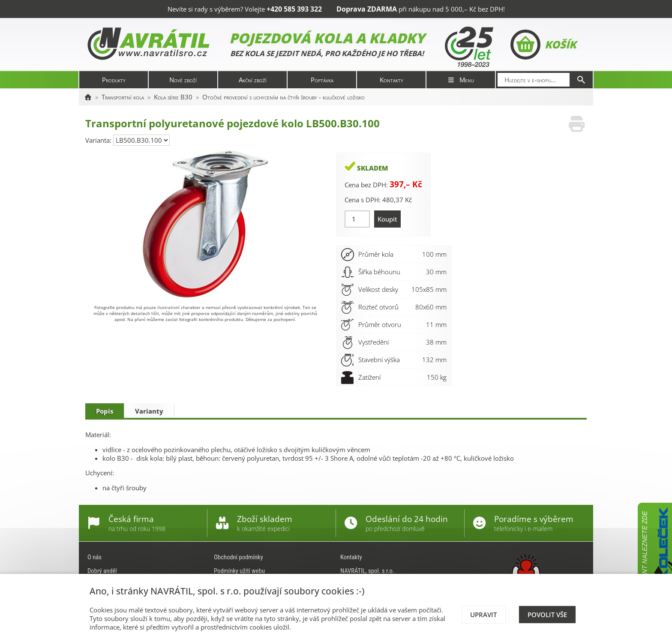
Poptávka (322, 80)
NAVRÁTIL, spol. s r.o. (367, 571)
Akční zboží (253, 80)
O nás (94, 557)
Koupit (387, 219)
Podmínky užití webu (239, 571)
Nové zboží (183, 80)
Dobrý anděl (102, 571)
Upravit (483, 615)
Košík (543, 45)
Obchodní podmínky (238, 557)
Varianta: (99, 140)
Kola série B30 (173, 97)
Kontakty (391, 80)
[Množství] (357, 219)
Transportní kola (123, 97)
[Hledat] (581, 80)
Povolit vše (547, 615)
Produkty (114, 80)
